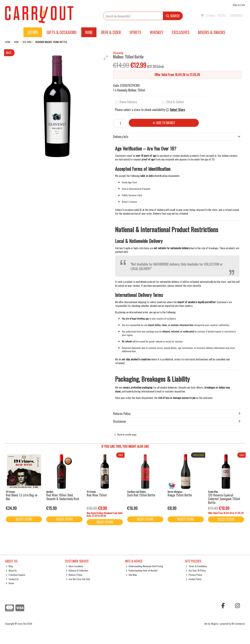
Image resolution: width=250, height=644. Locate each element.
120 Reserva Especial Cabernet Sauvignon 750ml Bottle (224, 499)
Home (10, 583)
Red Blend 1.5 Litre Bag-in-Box (22, 497)
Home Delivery (128, 102)
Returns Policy (74, 575)
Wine (89, 32)
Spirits (135, 32)
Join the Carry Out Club (78, 579)
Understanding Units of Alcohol (142, 570)
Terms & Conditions (196, 566)
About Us (11, 570)
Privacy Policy (194, 575)
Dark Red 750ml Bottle (141, 495)
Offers (33, 32)
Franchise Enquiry (15, 575)
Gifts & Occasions (62, 32)
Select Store (177, 110)
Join (243, 5)
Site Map (131, 575)
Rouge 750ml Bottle (180, 495)
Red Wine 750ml (97, 495)
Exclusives (181, 32)
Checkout (236, 15)
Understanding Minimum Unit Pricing (145, 566)
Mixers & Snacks (212, 32)
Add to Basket (164, 123)
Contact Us (12, 579)
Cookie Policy (194, 579)
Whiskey (157, 32)
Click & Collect (175, 102)
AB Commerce (238, 624)
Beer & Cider (111, 32)
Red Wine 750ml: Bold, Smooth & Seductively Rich (63, 497)
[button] (106, 58)
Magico (215, 624)
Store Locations (75, 566)
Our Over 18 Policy (196, 570)
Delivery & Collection (77, 570)
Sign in (236, 5)
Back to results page (127, 434)
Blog (9, 566)
